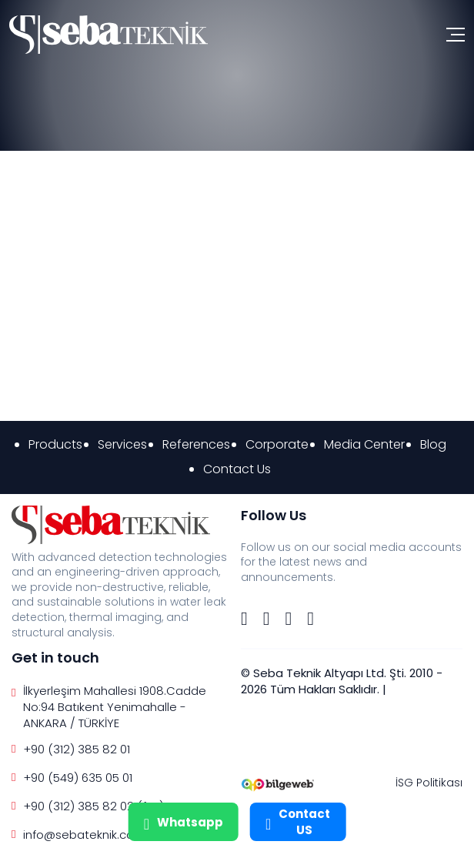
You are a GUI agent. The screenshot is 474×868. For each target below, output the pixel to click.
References (196, 445)
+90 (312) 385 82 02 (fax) (93, 806)
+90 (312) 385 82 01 (77, 749)
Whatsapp (184, 822)
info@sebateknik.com (84, 835)
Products (55, 445)
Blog (433, 445)
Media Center (364, 445)
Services (122, 445)
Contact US (298, 822)
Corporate (277, 445)
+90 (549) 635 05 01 (78, 778)
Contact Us (237, 469)
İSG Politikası (429, 783)
